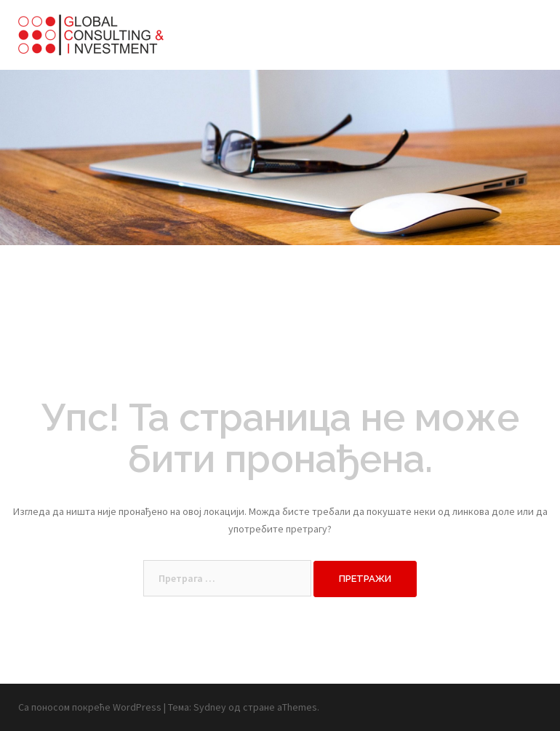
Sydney (210, 707)
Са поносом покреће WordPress (90, 707)
